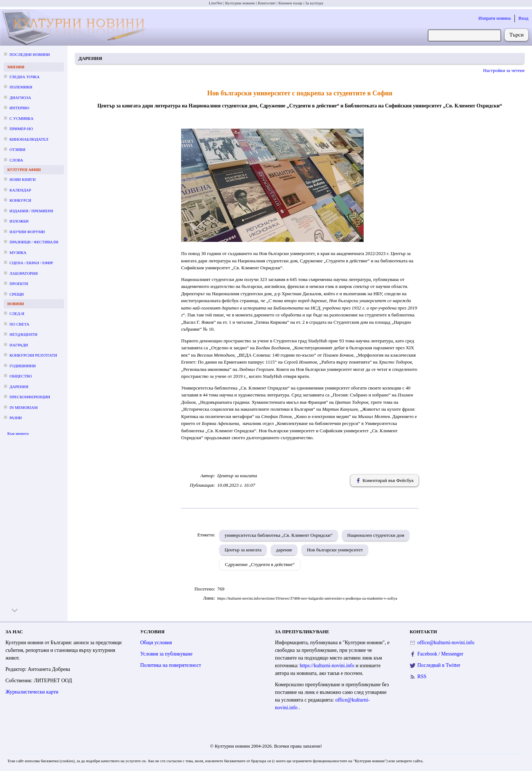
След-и (17, 314)
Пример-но (21, 129)
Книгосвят (267, 3)
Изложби (19, 221)
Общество (21, 376)
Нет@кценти (23, 334)
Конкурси (20, 200)
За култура (314, 3)
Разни (16, 418)
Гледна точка (25, 77)
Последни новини (30, 54)
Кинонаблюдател (29, 139)
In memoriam (24, 407)
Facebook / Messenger (440, 654)
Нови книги (22, 179)
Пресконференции (30, 397)
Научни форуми (27, 232)
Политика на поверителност (171, 665)
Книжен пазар (291, 3)
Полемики (21, 87)
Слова (16, 160)
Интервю (19, 108)
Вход (523, 18)
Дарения (19, 387)
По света (19, 324)
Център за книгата (243, 550)
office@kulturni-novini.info (446, 643)
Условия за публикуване (166, 654)
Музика (18, 252)
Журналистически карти (32, 692)
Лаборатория (24, 273)
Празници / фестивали (34, 242)
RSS (422, 677)
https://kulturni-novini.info (328, 666)
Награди (19, 345)
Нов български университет (335, 550)
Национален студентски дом (376, 535)
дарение (284, 550)
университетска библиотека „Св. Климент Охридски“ (279, 535)
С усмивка (22, 118)
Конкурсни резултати (33, 355)
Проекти (19, 284)
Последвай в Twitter (439, 665)
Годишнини (23, 366)
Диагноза (20, 98)
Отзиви (17, 149)
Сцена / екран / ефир (31, 263)
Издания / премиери (31, 211)
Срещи (17, 294)
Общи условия (156, 643)
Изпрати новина (495, 18)
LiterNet (216, 3)
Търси (516, 35)
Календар (20, 190)
